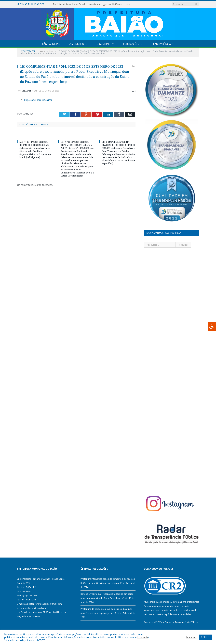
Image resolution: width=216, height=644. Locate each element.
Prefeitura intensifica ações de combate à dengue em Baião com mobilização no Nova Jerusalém (92, 4)
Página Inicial (51, 44)
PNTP (158, 622)
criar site (165, 602)
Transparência (161, 44)
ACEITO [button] (205, 637)
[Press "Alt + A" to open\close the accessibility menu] (212, 326)
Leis (134, 91)
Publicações (131, 44)
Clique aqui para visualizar (38, 100)
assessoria (167, 606)
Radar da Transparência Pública (181, 622)
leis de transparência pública (159, 614)
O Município (76, 44)
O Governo (104, 44)
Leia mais (143, 637)
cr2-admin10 (28, 91)
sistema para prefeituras (185, 602)
